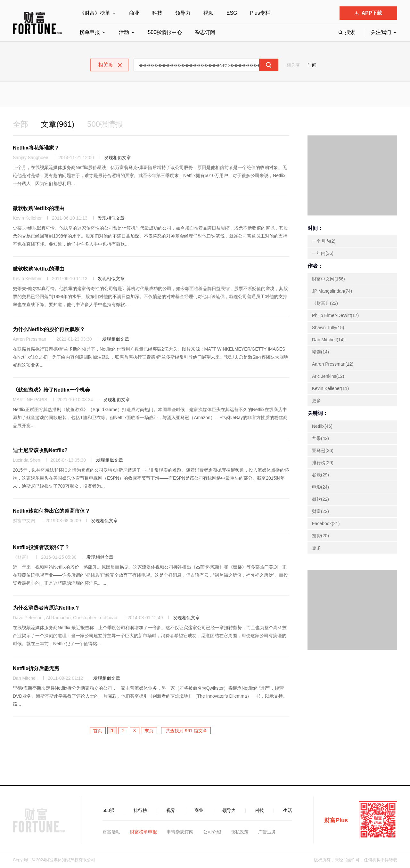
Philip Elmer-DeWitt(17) (335, 315)
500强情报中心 (165, 32)
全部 (20, 124)
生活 (288, 810)
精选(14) (320, 352)
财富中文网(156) (328, 279)
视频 (209, 13)
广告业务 (267, 832)
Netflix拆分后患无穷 (36, 668)
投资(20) (320, 536)
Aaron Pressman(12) (333, 364)
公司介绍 (212, 832)
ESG (232, 13)
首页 (98, 731)
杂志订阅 (205, 32)
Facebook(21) (326, 523)
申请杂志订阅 (180, 832)
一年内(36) (323, 253)
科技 (157, 13)
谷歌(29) (320, 475)
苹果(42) (320, 438)
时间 (312, 65)
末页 (149, 731)
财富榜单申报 (143, 832)
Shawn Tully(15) (328, 328)
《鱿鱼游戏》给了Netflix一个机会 (51, 390)
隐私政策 (240, 832)
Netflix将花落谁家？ (36, 148)
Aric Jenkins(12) (328, 376)
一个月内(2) (324, 241)
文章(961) (58, 124)
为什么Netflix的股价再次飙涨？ (49, 329)
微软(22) (320, 499)
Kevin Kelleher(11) (330, 388)
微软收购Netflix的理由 (39, 208)
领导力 (183, 13)
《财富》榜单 (95, 13)
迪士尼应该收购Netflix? (40, 450)
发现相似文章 (118, 158)
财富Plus (336, 820)
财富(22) (320, 511)
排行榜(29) (323, 463)
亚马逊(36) (323, 450)
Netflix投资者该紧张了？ (41, 547)
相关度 (293, 65)
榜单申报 (90, 32)
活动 (124, 32)
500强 (108, 810)
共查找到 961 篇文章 (186, 731)
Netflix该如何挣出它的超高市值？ (51, 511)
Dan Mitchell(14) (328, 340)
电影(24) (320, 487)
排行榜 (140, 810)
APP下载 (369, 13)
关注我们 (381, 32)
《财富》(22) (325, 303)
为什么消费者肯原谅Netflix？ (46, 608)
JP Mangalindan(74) (332, 291)
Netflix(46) (322, 426)
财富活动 (111, 832)
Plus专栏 (260, 13)
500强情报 (105, 124)
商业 (134, 13)
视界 (171, 810)
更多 (316, 401)
